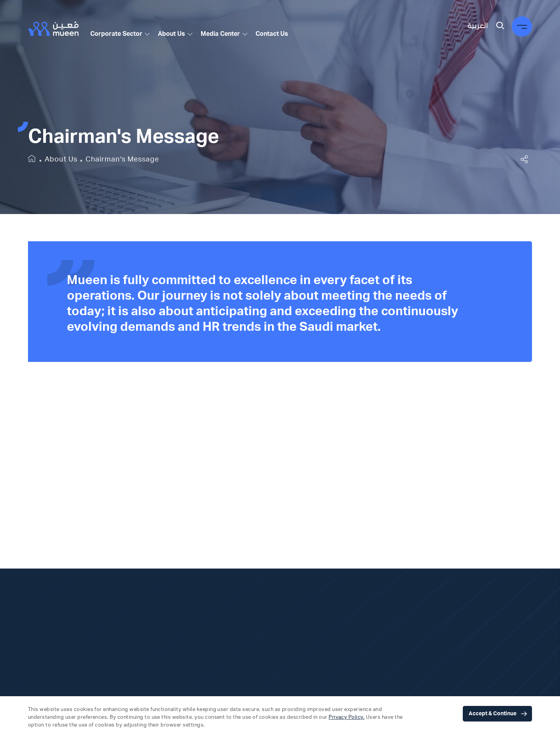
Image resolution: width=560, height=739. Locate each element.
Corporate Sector (116, 34)
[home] (32, 160)
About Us (171, 34)
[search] (500, 26)
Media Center (220, 34)
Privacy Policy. (346, 717)
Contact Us (272, 34)
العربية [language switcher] (478, 26)
